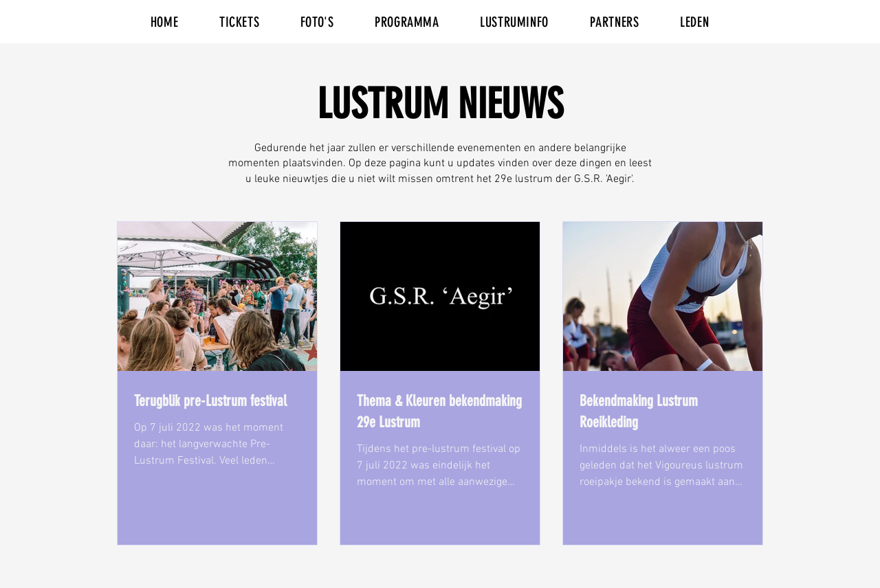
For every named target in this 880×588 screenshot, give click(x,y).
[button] (239, 22)
